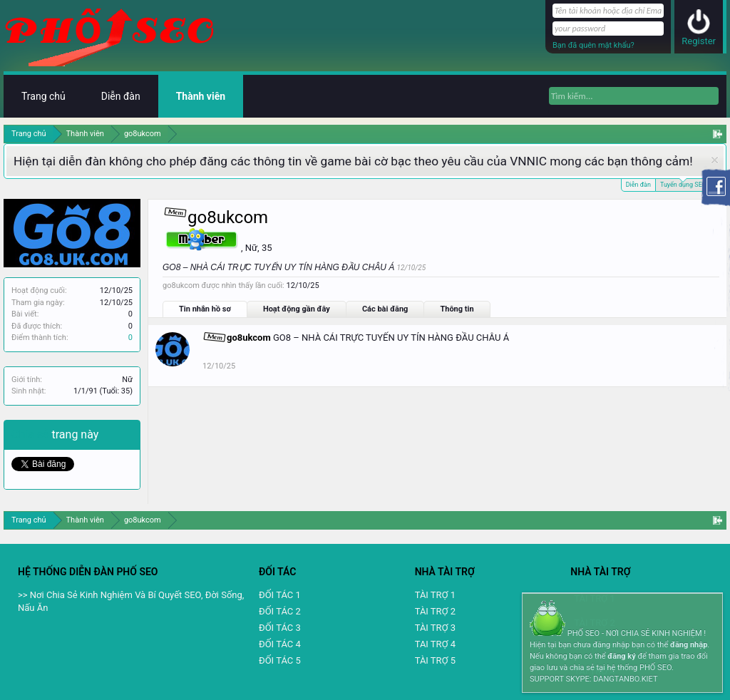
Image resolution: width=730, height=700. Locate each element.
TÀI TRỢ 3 (435, 628)
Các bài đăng (385, 309)
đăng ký (621, 656)
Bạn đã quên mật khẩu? (593, 45)
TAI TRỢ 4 (435, 644)
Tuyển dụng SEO (683, 184)
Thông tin (457, 309)
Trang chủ (43, 96)
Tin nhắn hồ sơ (205, 309)
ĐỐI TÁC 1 (280, 595)
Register (699, 41)
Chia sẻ (32, 434)
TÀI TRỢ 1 (435, 595)
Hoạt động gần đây (297, 309)
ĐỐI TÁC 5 (280, 660)
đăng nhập (689, 645)
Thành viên (201, 96)
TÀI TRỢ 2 (435, 611)
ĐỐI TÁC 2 (280, 611)
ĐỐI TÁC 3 (280, 628)
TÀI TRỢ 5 (435, 660)
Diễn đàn (638, 185)
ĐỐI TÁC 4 (280, 644)
